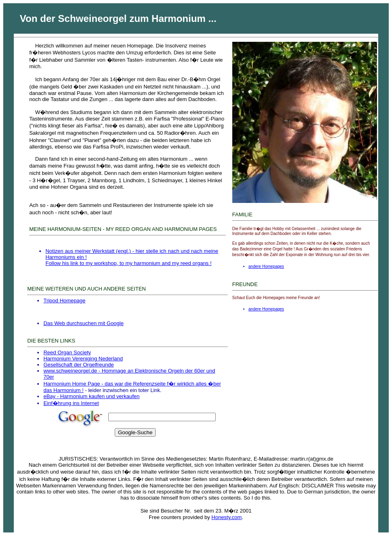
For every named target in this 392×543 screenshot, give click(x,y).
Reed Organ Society (67, 352)
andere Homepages (266, 266)
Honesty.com (227, 517)
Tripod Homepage (64, 301)
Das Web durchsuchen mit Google (84, 323)
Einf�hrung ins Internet (71, 403)
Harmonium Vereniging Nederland (83, 359)
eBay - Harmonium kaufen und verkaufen (91, 396)
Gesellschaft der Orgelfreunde (78, 365)
